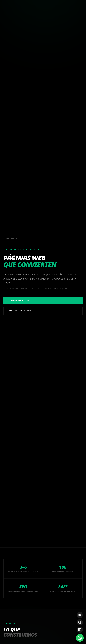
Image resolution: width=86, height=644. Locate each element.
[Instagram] (80, 622)
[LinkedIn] (80, 630)
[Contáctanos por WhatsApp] (80, 638)
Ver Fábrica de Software (20, 311)
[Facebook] (80, 615)
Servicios (10, 238)
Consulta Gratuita (19, 301)
